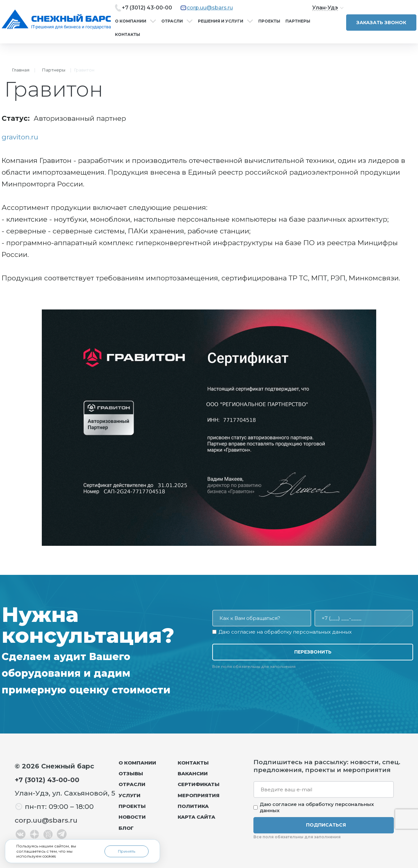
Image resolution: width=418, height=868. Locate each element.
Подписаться (326, 825)
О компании (131, 21)
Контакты (128, 34)
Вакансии (193, 773)
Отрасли (172, 21)
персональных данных (322, 632)
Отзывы (131, 773)
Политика (193, 806)
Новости (132, 817)
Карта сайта (196, 817)
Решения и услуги (221, 21)
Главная (21, 70)
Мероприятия (199, 795)
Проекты (269, 21)
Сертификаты (199, 784)
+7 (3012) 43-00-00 (147, 8)
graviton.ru (20, 137)
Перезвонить (313, 652)
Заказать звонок (381, 23)
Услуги (129, 795)
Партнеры (298, 21)
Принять (127, 851)
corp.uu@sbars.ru (210, 8)
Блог (126, 828)
